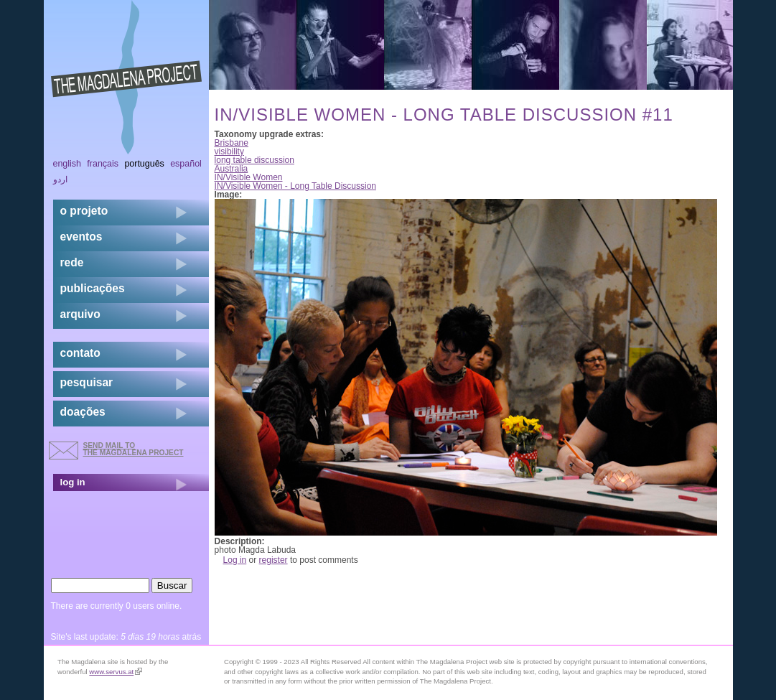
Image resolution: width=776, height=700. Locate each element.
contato (80, 353)
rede (72, 262)
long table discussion (254, 160)
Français (103, 164)
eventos (81, 237)
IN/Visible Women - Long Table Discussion (295, 186)
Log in (235, 560)
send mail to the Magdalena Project (134, 449)
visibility (229, 151)
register (274, 560)
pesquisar (87, 382)
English (67, 164)
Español (186, 164)
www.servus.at (116, 672)
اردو (60, 179)
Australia (232, 169)
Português (144, 164)
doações (83, 412)
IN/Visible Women (249, 177)
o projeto (84, 211)
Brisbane (232, 143)
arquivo (80, 314)
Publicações (93, 288)
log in (73, 482)
